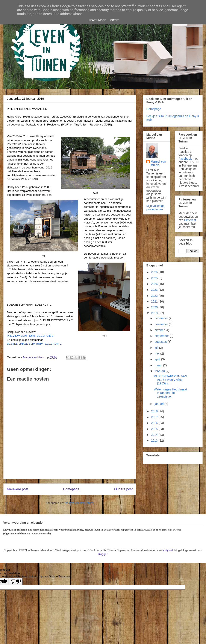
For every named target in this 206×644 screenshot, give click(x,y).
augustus (161, 342)
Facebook (185, 159)
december (162, 318)
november (162, 324)
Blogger (103, 554)
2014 (155, 435)
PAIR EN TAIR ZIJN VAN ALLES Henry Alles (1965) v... (170, 380)
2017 (155, 417)
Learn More (97, 20)
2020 (155, 307)
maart (159, 365)
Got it (115, 20)
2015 (155, 429)
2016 (155, 423)
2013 (155, 441)
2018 (155, 411)
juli (157, 348)
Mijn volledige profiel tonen (155, 208)
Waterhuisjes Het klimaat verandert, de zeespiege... (170, 393)
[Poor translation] (16, 582)
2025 (155, 278)
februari (160, 371)
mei (157, 353)
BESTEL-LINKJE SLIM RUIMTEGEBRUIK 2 (34, 344)
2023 (155, 290)
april (158, 359)
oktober (160, 330)
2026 (155, 272)
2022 (155, 296)
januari (159, 404)
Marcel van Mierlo (158, 163)
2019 (155, 313)
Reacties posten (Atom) (79, 503)
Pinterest (190, 220)
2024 (155, 284)
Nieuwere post (18, 489)
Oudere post (123, 489)
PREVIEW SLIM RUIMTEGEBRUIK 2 (30, 336)
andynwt (168, 550)
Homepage (71, 489)
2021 (155, 301)
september (162, 336)
